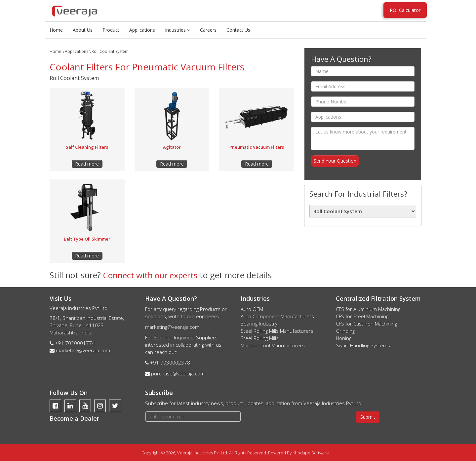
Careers (208, 30)
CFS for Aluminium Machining (368, 309)
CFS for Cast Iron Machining (366, 323)
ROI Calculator (405, 10)
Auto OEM (252, 309)
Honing (344, 338)
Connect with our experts (151, 275)
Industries (178, 30)
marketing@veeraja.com (83, 350)
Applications (142, 30)
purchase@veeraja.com (178, 373)
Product (111, 30)
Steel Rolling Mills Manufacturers (277, 330)
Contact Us (238, 30)
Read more (87, 164)
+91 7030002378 (170, 362)
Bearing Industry (259, 323)
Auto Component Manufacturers (277, 316)
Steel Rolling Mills (260, 338)
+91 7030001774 (75, 343)
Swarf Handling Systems (363, 345)
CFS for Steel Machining (362, 316)
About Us (83, 30)
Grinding (345, 330)
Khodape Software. (311, 452)
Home (56, 30)
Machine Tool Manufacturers (273, 345)
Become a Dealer (74, 418)
